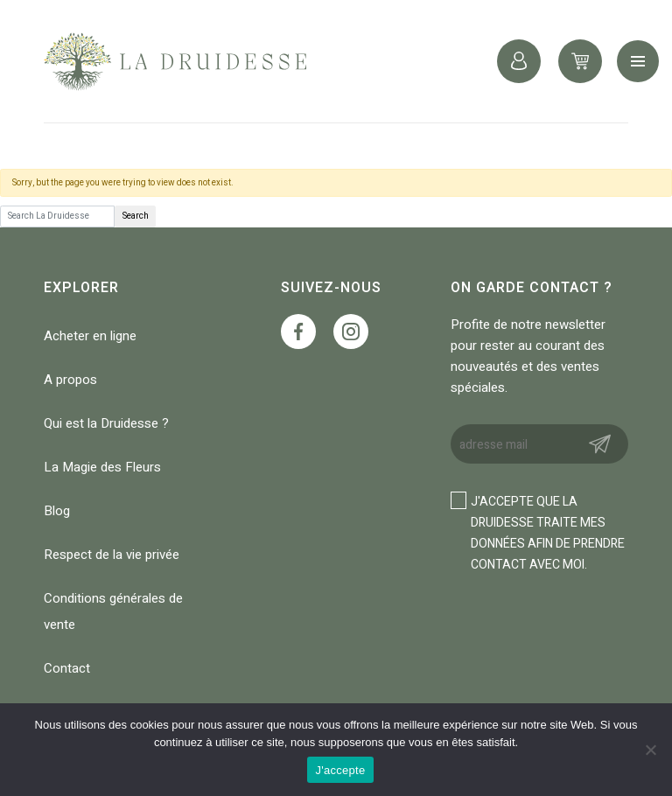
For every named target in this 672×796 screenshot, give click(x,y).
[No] (650, 750)
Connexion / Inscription (519, 61)
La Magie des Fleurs (102, 467)
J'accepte (341, 770)
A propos (70, 380)
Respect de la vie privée (112, 555)
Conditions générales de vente (113, 611)
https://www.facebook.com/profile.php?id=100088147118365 (298, 332)
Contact (67, 668)
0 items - (580, 61)
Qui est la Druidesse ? (106, 423)
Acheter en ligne (90, 336)
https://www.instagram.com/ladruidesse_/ (351, 332)
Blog (57, 511)
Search (136, 216)
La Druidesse (175, 61)
